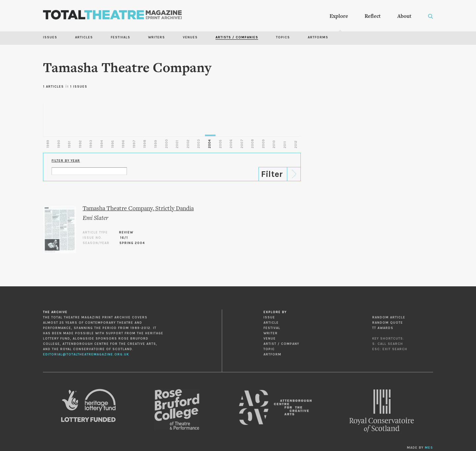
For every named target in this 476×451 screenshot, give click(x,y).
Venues (190, 37)
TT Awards (383, 328)
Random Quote (388, 323)
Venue (270, 339)
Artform (272, 354)
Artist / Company (281, 344)
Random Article (389, 317)
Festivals (120, 37)
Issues (50, 37)
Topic (269, 349)
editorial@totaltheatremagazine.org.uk (86, 354)
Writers (157, 37)
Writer (271, 333)
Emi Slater (95, 218)
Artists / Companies (237, 37)
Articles (84, 37)
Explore (339, 17)
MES (429, 448)
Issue (269, 317)
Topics (283, 37)
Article (271, 323)
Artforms (318, 37)
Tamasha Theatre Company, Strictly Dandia (138, 209)
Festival (272, 328)
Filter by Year (66, 161)
